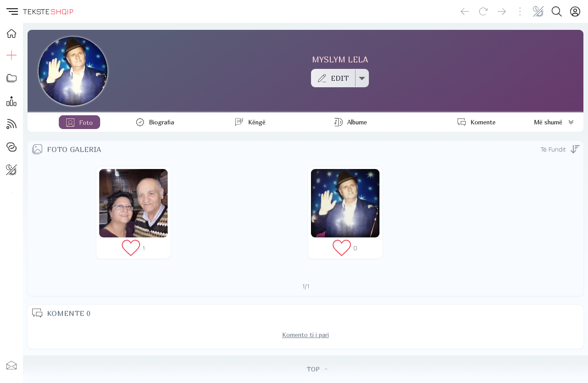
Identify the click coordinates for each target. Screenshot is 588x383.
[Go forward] (502, 11)
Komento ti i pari (305, 335)
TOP (317, 369)
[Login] (575, 11)
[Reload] (483, 11)
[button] (11, 11)
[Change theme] (538, 11)
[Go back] (465, 11)
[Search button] (557, 11)
